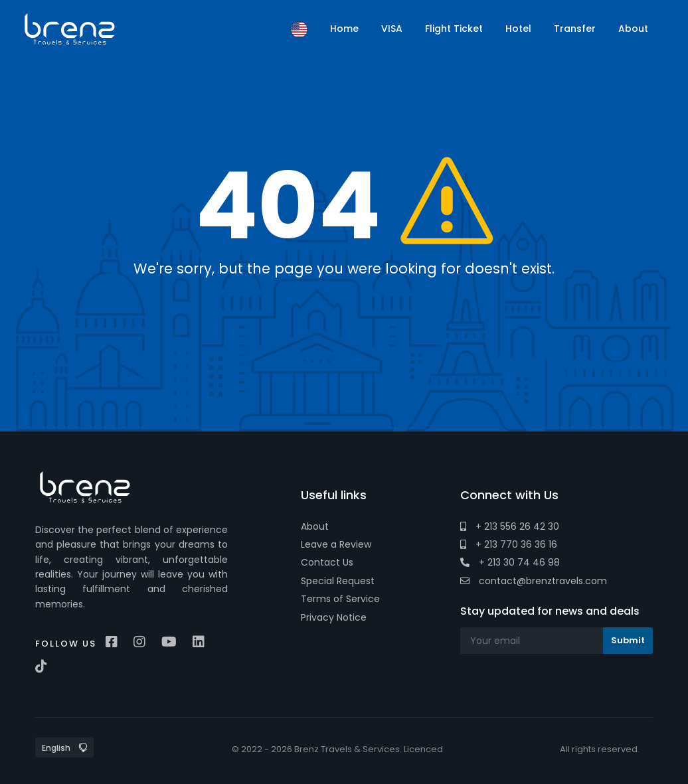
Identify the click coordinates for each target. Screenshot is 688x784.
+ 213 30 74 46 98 (510, 562)
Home (344, 29)
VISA (392, 29)
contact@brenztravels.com (534, 581)
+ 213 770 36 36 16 (509, 544)
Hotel (518, 29)
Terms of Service (340, 599)
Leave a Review (336, 544)
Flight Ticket (454, 29)
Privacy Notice (334, 617)
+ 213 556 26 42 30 (510, 526)
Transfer (575, 29)
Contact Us (327, 562)
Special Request (338, 581)
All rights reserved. (600, 749)
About (315, 526)
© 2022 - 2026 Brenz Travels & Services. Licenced (337, 749)
